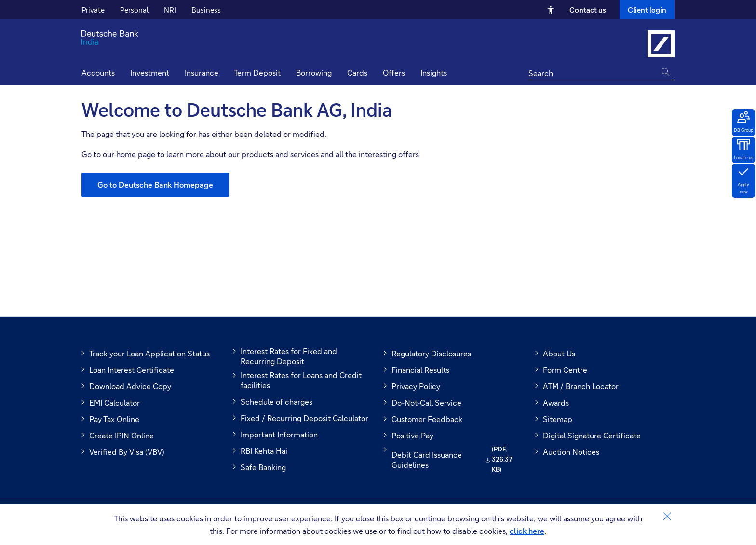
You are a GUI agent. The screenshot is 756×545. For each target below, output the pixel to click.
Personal (134, 10)
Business (206, 10)
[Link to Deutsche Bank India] (661, 44)
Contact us (588, 10)
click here (527, 531)
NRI (170, 10)
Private (93, 10)
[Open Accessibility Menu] (551, 10)
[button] (434, 74)
